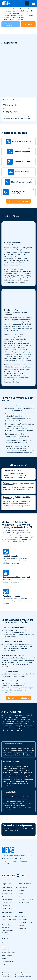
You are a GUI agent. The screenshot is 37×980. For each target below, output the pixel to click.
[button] (27, 3)
